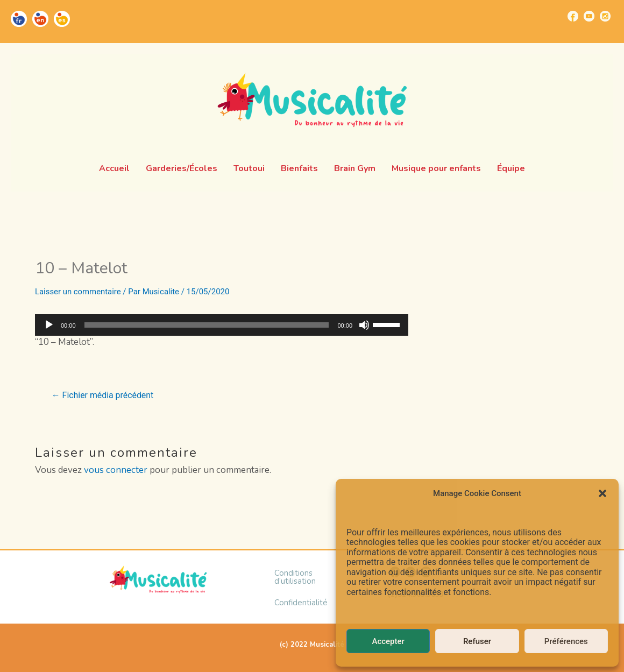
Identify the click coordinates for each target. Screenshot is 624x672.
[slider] (207, 325)
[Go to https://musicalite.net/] (19, 19)
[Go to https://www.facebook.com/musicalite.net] (573, 16)
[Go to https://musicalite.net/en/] (40, 19)
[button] (602, 493)
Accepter (388, 641)
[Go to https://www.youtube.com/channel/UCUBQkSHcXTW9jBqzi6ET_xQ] (589, 16)
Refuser (477, 641)
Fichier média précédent (103, 395)
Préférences (566, 641)
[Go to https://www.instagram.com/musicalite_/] (605, 16)
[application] (222, 325)
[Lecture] (49, 325)
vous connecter (116, 470)
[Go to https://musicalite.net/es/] (62, 19)
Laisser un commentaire (78, 292)
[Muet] (364, 325)
